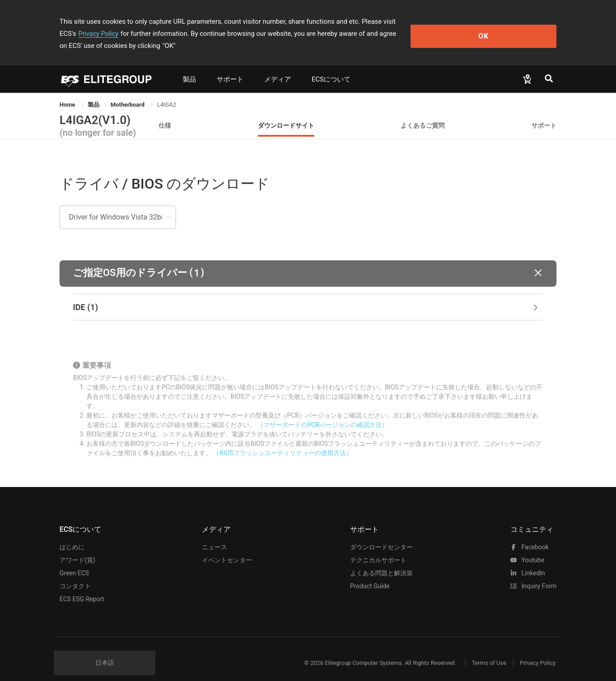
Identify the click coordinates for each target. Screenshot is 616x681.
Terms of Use (482, 651)
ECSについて (331, 67)
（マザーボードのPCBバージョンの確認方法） (323, 413)
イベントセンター (227, 548)
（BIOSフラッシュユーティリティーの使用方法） (282, 441)
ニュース (214, 535)
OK (520, 28)
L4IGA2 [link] (167, 93)
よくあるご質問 (423, 113)
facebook (529, 535)
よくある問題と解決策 (381, 561)
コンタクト (75, 574)
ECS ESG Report (82, 587)
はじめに (72, 535)
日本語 (105, 651)
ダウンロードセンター (381, 535)
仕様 (165, 113)
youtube (527, 548)
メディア (278, 67)
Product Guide (370, 574)
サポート (230, 67)
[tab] (308, 295)
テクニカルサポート (378, 548)
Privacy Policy (436, 22)
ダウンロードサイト (286, 113)
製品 (189, 67)
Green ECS (74, 561)
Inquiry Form (533, 574)
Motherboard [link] (128, 93)
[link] (94, 93)
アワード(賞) (77, 548)
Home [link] (68, 93)
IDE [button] (306, 295)
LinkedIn (528, 561)
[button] (308, 261)
